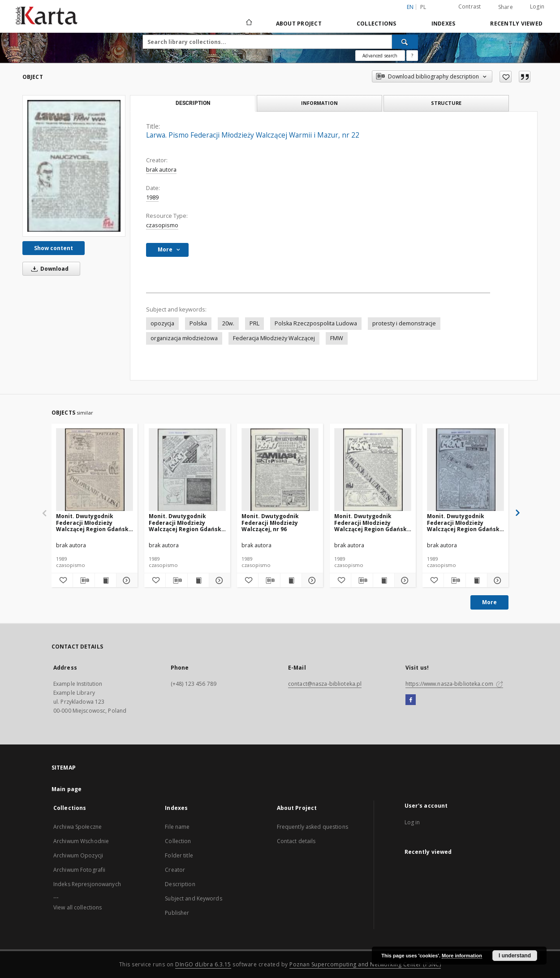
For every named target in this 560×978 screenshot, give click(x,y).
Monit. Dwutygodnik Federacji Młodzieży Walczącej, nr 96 (270, 522)
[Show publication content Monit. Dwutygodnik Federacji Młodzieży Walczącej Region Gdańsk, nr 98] (106, 580)
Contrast (470, 6)
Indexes (444, 24)
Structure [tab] (446, 103)
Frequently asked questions (312, 827)
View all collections (78, 907)
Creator (175, 870)
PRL (254, 323)
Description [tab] (193, 103)
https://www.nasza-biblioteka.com (454, 684)
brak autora (161, 170)
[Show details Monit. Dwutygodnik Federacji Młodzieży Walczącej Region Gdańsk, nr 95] (404, 580)
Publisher (177, 913)
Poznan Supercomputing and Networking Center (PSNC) (365, 964)
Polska (198, 323)
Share (506, 7)
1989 (152, 197)
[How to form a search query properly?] (412, 56)
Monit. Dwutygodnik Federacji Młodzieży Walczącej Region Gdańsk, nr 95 (371, 522)
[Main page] (248, 23)
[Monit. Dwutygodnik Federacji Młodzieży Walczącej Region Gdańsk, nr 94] (465, 470)
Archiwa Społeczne (78, 827)
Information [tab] (319, 103)
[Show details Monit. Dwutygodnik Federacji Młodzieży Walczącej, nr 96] (311, 580)
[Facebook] (411, 700)
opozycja (162, 323)
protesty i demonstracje (404, 323)
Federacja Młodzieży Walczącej (274, 338)
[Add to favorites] (506, 77)
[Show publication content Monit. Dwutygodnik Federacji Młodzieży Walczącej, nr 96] (291, 580)
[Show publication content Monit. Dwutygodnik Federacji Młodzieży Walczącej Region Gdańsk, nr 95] (384, 580)
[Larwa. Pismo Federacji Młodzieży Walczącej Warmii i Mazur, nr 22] (74, 166)
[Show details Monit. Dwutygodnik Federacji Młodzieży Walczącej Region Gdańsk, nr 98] (126, 580)
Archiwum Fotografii (79, 870)
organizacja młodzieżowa (184, 338)
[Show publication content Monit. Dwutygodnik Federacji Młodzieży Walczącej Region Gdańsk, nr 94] (476, 580)
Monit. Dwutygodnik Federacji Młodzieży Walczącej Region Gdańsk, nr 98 (93, 522)
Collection (178, 841)
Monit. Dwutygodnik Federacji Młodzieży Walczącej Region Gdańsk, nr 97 (186, 522)
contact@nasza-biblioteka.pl (325, 684)
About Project (299, 24)
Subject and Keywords (193, 898)
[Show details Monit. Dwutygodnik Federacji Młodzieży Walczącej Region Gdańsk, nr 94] (497, 580)
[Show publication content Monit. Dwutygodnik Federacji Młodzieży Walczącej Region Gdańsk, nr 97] (198, 580)
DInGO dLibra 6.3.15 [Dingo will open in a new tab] (203, 964)
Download (48, 269)
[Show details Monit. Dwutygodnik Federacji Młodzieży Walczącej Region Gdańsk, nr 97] (218, 580)
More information (462, 956)
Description (180, 884)
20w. (228, 323)
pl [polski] (423, 7)
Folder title (179, 855)
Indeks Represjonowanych (87, 884)
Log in (412, 822)
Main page (67, 789)
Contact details (296, 841)
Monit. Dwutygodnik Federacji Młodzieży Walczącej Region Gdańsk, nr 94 (464, 522)
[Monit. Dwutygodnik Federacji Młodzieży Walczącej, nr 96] (280, 470)
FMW (337, 338)
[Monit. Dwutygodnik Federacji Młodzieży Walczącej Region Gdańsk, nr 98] (95, 470)
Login (537, 6)
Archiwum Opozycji (78, 855)
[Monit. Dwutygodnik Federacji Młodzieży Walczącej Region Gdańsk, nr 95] (373, 470)
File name (177, 827)
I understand (515, 956)
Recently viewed (516, 24)
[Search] (405, 42)
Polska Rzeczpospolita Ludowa (316, 323)
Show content (54, 248)
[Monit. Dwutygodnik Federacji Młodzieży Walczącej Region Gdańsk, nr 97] (187, 470)
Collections (377, 24)
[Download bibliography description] (84, 580)
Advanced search (380, 56)
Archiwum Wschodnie (81, 841)
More (489, 602)
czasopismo (162, 225)
